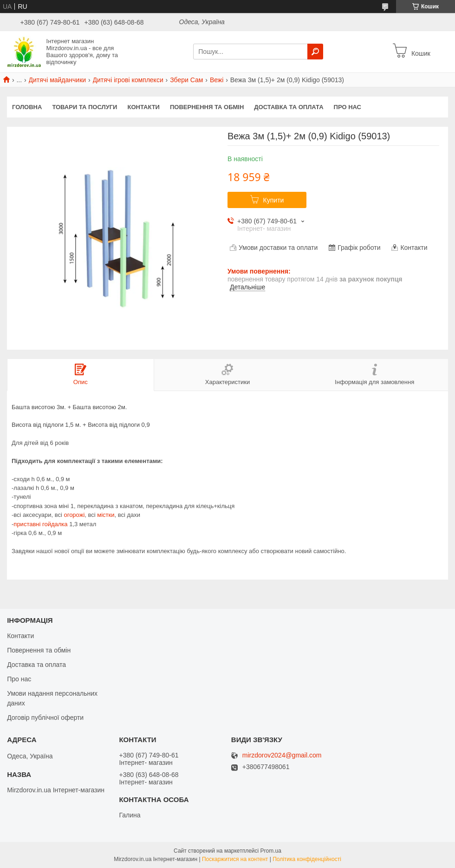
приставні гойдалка (40, 524)
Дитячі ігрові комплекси (128, 80)
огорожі (74, 515)
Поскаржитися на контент (235, 859)
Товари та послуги (84, 107)
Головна (27, 107)
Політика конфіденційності (307, 859)
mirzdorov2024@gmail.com (282, 755)
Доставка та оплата (289, 107)
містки (106, 515)
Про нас (348, 107)
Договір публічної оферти (45, 718)
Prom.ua (271, 851)
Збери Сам (186, 80)
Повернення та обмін (207, 107)
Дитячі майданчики (58, 80)
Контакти (143, 107)
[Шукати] (315, 52)
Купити (274, 200)
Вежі (217, 80)
